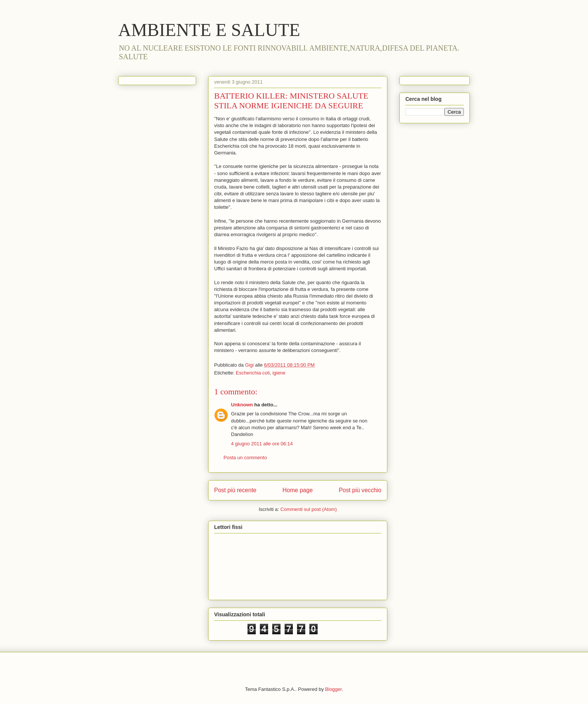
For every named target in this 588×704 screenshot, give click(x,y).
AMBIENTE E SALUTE (209, 30)
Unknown (242, 405)
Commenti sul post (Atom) (309, 509)
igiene (279, 373)
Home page (298, 490)
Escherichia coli (253, 373)
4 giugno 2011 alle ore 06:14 (262, 444)
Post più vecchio (360, 490)
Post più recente (235, 490)
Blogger (333, 689)
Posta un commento (245, 458)
